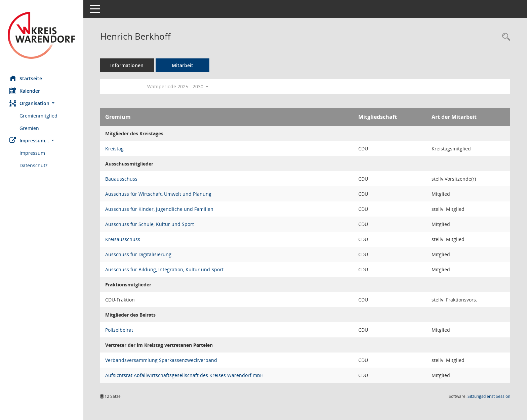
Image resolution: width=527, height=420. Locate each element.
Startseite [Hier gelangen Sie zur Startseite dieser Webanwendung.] (26, 78)
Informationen (128, 65)
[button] (42, 103)
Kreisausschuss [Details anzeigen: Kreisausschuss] (123, 239)
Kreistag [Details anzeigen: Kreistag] (115, 149)
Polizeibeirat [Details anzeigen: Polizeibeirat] (120, 330)
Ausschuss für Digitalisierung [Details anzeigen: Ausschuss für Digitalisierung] (139, 254)
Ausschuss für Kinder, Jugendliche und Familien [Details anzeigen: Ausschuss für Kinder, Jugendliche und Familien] (160, 209)
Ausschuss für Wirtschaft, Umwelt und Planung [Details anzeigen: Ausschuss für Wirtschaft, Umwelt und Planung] (159, 194)
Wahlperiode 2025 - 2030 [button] (179, 86)
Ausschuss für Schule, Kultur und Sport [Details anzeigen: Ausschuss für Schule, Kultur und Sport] (150, 224)
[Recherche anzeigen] (504, 37)
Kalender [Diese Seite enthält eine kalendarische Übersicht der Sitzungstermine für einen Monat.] (25, 91)
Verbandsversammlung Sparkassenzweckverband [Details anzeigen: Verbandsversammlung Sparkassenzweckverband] (162, 360)
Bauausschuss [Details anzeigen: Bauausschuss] (122, 179)
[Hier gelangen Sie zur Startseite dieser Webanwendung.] (42, 35)
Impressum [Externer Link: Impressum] (33, 153)
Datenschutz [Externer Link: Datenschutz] (34, 165)
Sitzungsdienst (489, 396)
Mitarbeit (183, 65)
